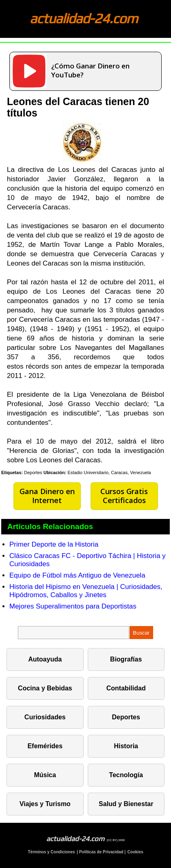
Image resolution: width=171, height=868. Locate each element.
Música (45, 775)
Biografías (126, 659)
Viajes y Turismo (45, 804)
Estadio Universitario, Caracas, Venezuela (109, 472)
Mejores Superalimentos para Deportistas (73, 606)
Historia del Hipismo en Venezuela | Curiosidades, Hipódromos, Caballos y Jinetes (86, 591)
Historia (126, 746)
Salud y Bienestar (126, 804)
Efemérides (45, 746)
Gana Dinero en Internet (47, 496)
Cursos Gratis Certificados (124, 496)
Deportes (33, 472)
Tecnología (126, 775)
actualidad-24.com (84, 18)
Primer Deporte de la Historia (54, 544)
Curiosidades (45, 717)
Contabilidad (126, 688)
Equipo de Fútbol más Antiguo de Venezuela (77, 575)
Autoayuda (45, 659)
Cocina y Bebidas (45, 688)
